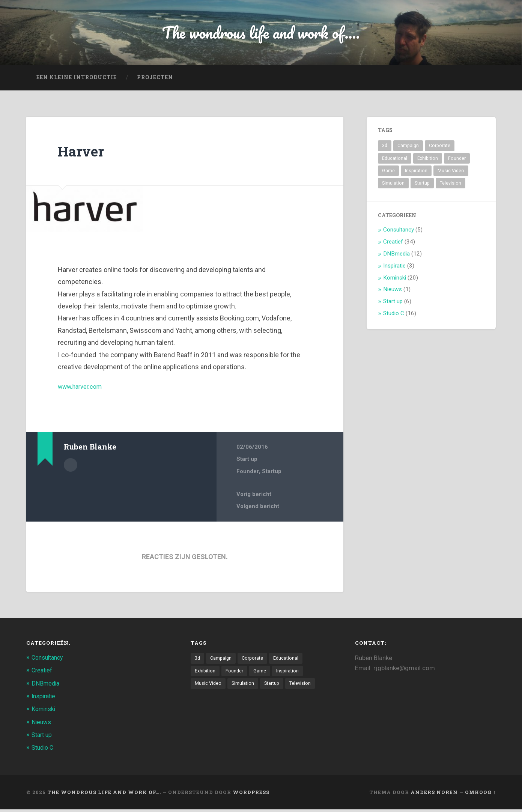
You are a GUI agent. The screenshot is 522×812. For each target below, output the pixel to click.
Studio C (394, 316)
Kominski (395, 280)
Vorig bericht (254, 497)
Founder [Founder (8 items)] (457, 161)
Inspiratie (394, 268)
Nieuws (393, 292)
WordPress (251, 794)
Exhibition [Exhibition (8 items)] (428, 161)
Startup (272, 474)
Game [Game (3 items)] (388, 173)
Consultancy (399, 233)
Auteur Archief (71, 467)
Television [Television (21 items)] (451, 186)
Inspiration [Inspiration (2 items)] (416, 173)
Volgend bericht (258, 509)
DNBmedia (396, 256)
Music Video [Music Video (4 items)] (451, 173)
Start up (247, 462)
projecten (155, 80)
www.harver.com (83, 389)
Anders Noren (434, 794)
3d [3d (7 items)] (385, 149)
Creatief (393, 244)
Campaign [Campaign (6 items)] (408, 149)
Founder (248, 474)
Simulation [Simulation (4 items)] (393, 186)
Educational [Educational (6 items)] (395, 161)
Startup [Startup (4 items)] (422, 186)
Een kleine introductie (77, 80)
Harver (83, 154)
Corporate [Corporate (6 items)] (440, 149)
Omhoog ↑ (480, 794)
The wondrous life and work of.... (261, 34)
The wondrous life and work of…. (104, 794)
